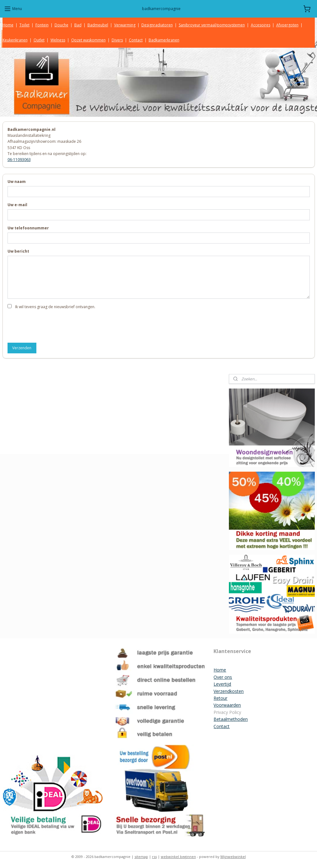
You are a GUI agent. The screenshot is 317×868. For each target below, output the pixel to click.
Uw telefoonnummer (28, 228)
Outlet (39, 40)
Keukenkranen (15, 40)
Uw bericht (18, 251)
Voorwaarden (227, 705)
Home (8, 25)
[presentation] (55, 325)
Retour (220, 698)
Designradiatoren (157, 25)
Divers (117, 40)
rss (154, 857)
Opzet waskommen (88, 40)
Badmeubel (98, 25)
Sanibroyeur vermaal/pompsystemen (212, 25)
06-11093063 (19, 160)
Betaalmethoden (231, 719)
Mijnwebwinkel (233, 857)
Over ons (223, 677)
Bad (78, 25)
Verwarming (125, 25)
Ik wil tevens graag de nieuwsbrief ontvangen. (55, 307)
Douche (61, 25)
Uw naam (17, 182)
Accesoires (261, 25)
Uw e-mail (17, 205)
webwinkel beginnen (178, 857)
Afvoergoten (287, 25)
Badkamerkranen (164, 40)
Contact (136, 40)
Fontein (42, 25)
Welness (58, 40)
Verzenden (22, 348)
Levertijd (222, 684)
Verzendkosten (229, 691)
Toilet (24, 25)
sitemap (141, 857)
